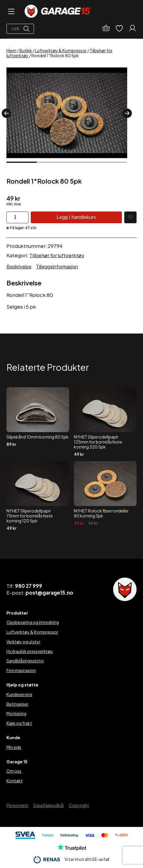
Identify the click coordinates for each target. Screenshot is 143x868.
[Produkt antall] (17, 217)
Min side (14, 747)
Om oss (14, 771)
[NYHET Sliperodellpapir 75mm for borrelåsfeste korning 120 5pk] (38, 496)
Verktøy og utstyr (23, 642)
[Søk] (28, 29)
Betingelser (17, 704)
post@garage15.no (49, 593)
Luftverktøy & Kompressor (61, 50)
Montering (16, 713)
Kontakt (15, 781)
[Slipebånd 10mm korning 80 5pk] (38, 422)
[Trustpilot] (72, 849)
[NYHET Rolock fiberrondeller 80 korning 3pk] (105, 496)
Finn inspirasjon (21, 670)
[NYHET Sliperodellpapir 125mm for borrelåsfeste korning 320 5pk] (105, 422)
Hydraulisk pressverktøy (30, 651)
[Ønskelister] (119, 29)
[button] (6, 113)
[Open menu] (11, 12)
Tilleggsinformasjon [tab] (57, 267)
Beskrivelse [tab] (19, 267)
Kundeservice (19, 694)
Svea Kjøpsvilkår (49, 805)
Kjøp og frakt (19, 723)
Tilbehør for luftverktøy (57, 255)
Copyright (79, 805)
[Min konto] (132, 29)
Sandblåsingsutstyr (25, 661)
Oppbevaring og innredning (33, 622)
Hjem (11, 50)
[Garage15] (57, 12)
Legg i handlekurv (76, 217)
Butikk (26, 50)
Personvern (17, 805)
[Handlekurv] (106, 29)
